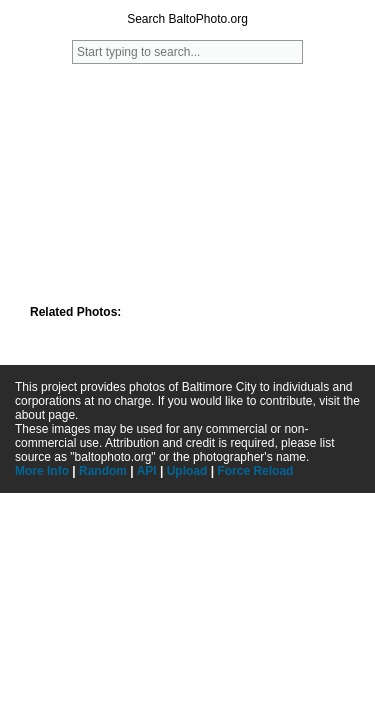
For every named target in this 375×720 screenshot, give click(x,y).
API (147, 471)
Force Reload (255, 471)
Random (103, 471)
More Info (42, 471)
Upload (187, 471)
